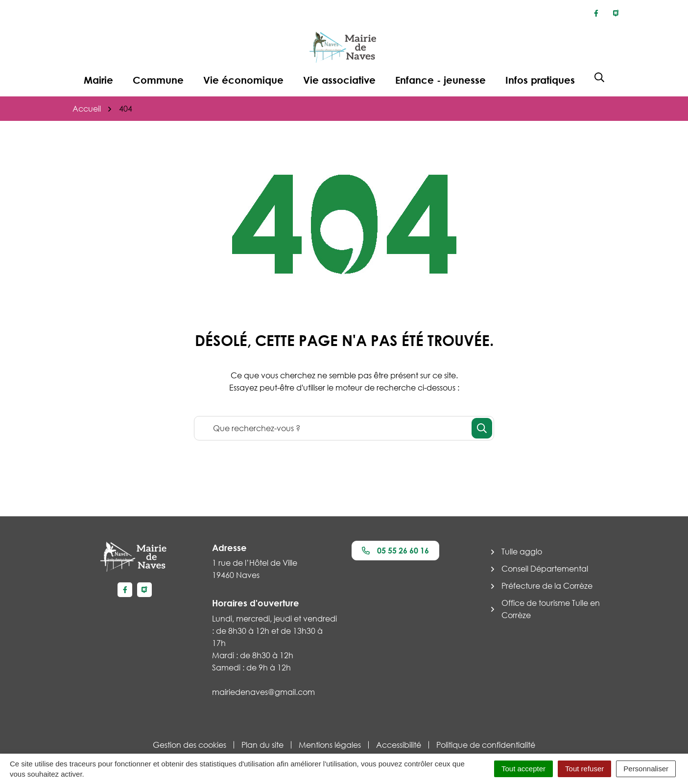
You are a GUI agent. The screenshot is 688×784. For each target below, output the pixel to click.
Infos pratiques (540, 80)
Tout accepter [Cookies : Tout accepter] (523, 769)
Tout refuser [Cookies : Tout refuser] (584, 769)
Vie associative (339, 80)
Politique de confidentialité (486, 745)
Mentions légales (330, 745)
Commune (158, 80)
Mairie (98, 80)
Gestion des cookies (190, 745)
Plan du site (262, 745)
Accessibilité (399, 745)
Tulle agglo (522, 552)
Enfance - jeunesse (440, 80)
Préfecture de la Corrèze (547, 586)
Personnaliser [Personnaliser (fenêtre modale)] (646, 769)
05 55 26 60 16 (395, 551)
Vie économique (243, 80)
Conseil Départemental (545, 569)
